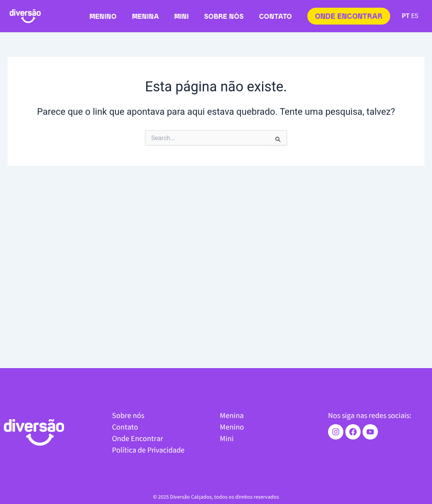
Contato (275, 17)
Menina (145, 17)
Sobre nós (224, 17)
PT (406, 16)
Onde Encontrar (138, 438)
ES (415, 16)
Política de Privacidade (148, 450)
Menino (103, 17)
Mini (181, 17)
